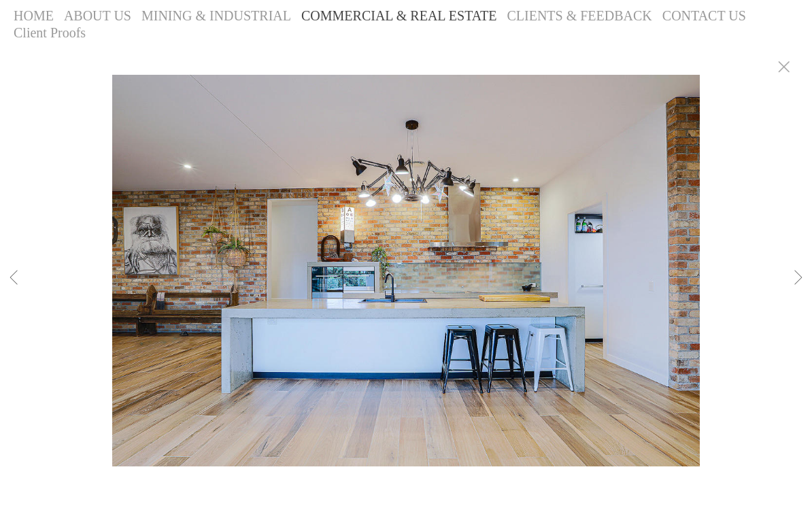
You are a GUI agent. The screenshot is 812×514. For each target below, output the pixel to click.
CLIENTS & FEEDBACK (579, 16)
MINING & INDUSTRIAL (216, 16)
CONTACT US (704, 16)
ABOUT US (98, 16)
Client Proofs (50, 33)
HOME (34, 16)
